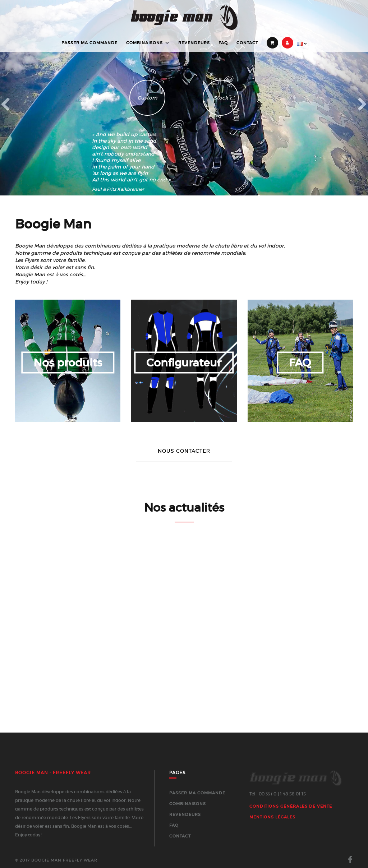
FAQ (223, 43)
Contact (247, 43)
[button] (28, 98)
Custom (147, 98)
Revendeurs (194, 43)
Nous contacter (184, 451)
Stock (221, 98)
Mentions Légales (272, 817)
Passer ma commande (89, 43)
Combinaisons (144, 43)
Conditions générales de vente (291, 806)
